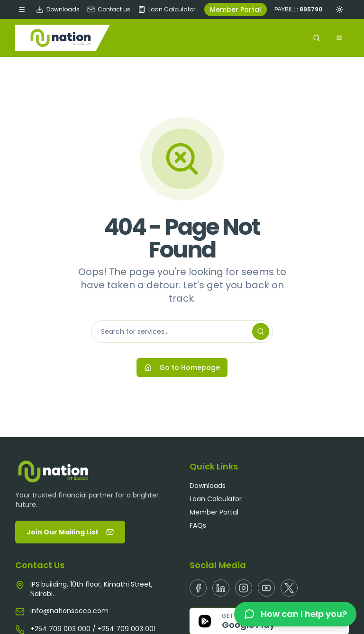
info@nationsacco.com (69, 611)
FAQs (198, 525)
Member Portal (236, 9)
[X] (289, 588)
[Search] (261, 331)
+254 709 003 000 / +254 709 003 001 (93, 629)
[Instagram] (244, 588)
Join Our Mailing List (70, 532)
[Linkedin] (221, 588)
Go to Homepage (182, 368)
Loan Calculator (167, 9)
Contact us (109, 9)
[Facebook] (198, 588)
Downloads (58, 9)
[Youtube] (266, 588)
